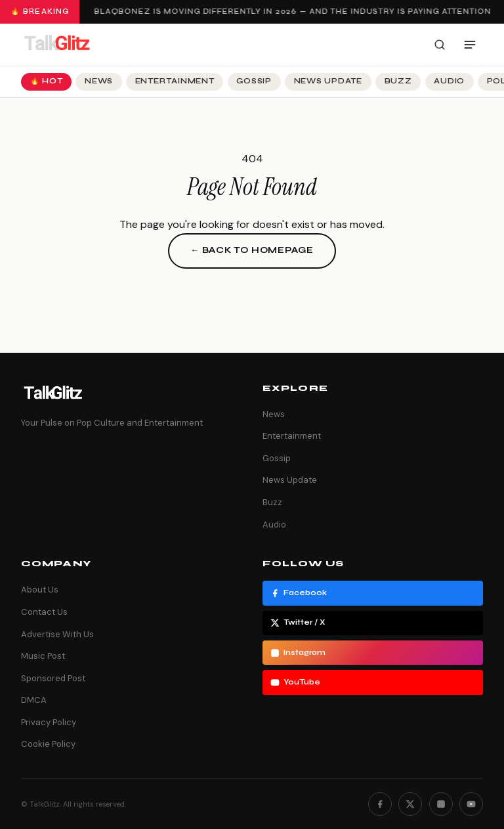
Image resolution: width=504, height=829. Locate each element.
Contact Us (44, 612)
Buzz (398, 81)
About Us (40, 590)
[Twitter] (410, 804)
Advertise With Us (57, 634)
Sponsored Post (53, 678)
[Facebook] (380, 804)
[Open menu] (470, 45)
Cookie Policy (48, 744)
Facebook (299, 593)
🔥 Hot (47, 81)
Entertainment (175, 81)
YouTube (295, 683)
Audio (449, 81)
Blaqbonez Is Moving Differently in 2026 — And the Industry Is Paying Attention (294, 11)
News (99, 81)
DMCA (34, 700)
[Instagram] (441, 804)
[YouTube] (471, 804)
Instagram (298, 653)
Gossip (254, 81)
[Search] (440, 45)
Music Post (43, 656)
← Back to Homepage (252, 250)
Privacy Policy (49, 722)
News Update (328, 81)
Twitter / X (298, 623)
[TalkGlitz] (56, 45)
